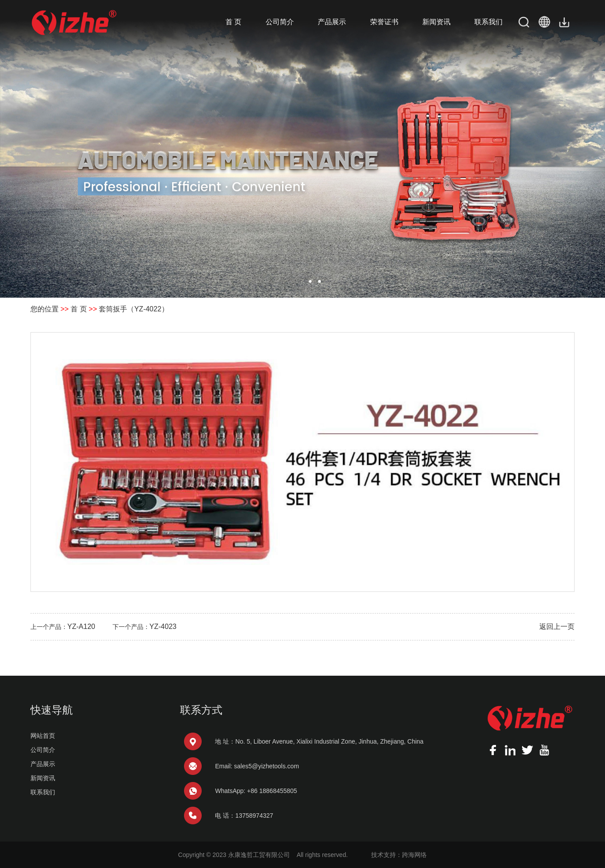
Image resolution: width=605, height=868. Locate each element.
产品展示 (332, 22)
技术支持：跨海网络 (399, 855)
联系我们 (489, 22)
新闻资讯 (436, 22)
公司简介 (280, 22)
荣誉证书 (384, 22)
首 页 (233, 22)
